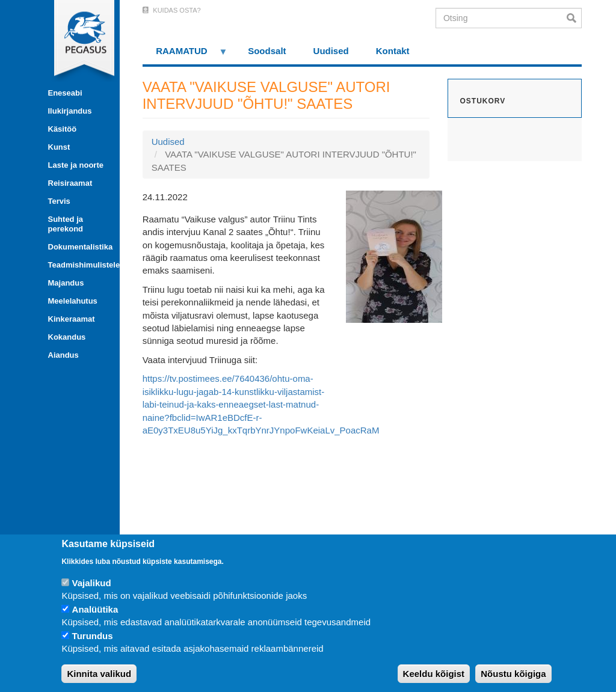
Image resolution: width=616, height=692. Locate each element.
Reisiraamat (70, 183)
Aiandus (63, 355)
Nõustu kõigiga (513, 674)
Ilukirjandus (70, 111)
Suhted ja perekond (66, 224)
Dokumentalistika (79, 247)
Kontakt (393, 51)
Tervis (59, 201)
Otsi (574, 18)
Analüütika (95, 609)
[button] (394, 256)
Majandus (66, 283)
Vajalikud (92, 583)
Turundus (93, 636)
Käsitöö (63, 129)
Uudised (331, 51)
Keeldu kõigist (434, 674)
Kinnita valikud (99, 674)
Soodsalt (267, 51)
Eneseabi (65, 93)
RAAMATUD (185, 55)
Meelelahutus (73, 301)
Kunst (59, 147)
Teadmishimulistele (79, 265)
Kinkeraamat (72, 319)
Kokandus (67, 337)
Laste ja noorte (76, 165)
